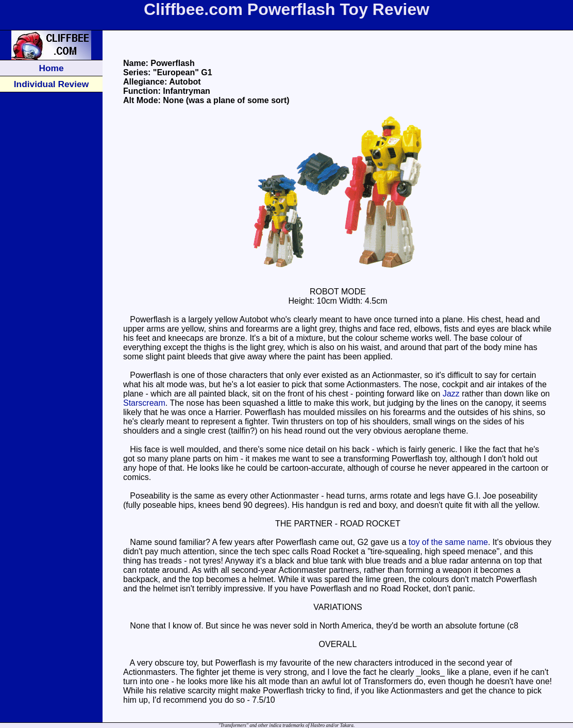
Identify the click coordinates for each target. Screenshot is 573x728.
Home (51, 68)
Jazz (451, 394)
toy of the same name (448, 542)
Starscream (144, 403)
